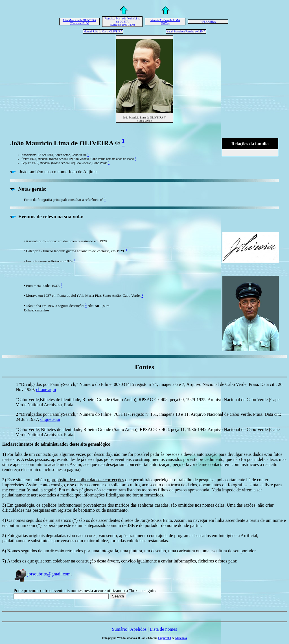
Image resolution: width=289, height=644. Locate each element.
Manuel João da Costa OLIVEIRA (103, 31)
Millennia (181, 638)
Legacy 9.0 (165, 638)
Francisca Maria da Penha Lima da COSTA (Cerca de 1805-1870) (122, 22)
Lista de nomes (163, 629)
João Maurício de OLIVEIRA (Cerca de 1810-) (79, 22)
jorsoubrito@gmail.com (42, 574)
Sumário (120, 629)
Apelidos (138, 629)
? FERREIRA (208, 22)
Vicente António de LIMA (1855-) (165, 22)
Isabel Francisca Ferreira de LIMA (186, 31)
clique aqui (46, 389)
